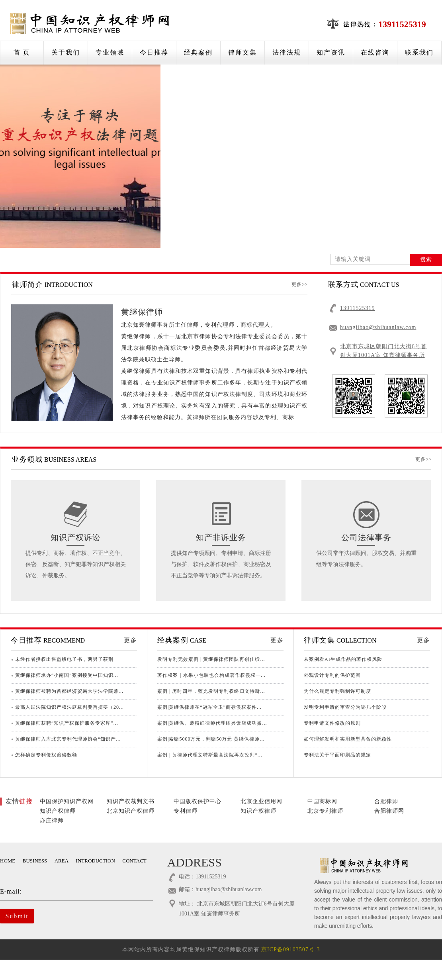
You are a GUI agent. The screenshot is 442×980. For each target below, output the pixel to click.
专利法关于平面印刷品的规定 (337, 755)
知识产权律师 (58, 811)
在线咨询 (375, 52)
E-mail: (71, 891)
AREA (62, 861)
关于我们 (66, 52)
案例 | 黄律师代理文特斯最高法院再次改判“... (210, 755)
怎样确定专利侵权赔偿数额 (46, 755)
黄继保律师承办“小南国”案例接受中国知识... (67, 675)
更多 (299, 284)
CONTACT (134, 861)
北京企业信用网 (261, 801)
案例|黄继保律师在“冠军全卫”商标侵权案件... (209, 707)
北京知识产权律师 (131, 811)
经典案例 (198, 52)
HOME (8, 861)
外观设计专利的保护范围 (332, 675)
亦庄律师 (52, 820)
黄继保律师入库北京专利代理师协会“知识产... (68, 739)
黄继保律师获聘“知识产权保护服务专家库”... (67, 723)
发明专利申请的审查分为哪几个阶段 (345, 707)
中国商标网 (322, 801)
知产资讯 (331, 52)
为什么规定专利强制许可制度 (337, 691)
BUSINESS (35, 861)
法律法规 (287, 52)
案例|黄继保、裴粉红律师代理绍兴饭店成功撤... (212, 723)
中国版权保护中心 (198, 801)
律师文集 (243, 52)
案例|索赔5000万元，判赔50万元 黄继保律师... (211, 739)
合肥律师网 (389, 811)
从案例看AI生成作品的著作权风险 (343, 659)
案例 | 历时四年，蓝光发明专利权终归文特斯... (211, 691)
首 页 (22, 52)
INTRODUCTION (96, 861)
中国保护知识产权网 (67, 801)
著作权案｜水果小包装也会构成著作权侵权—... (211, 675)
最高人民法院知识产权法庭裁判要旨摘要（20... (69, 707)
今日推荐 (154, 52)
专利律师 (186, 811)
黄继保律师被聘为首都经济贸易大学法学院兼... (69, 691)
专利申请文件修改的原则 (332, 723)
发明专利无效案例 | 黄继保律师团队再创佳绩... (211, 659)
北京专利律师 (325, 811)
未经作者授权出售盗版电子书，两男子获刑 (64, 659)
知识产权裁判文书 (131, 801)
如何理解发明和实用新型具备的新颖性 (348, 739)
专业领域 (110, 52)
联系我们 (419, 52)
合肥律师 (386, 801)
